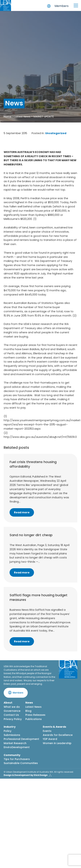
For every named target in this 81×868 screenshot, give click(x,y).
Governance (12, 711)
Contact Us (11, 715)
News (29, 703)
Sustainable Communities (21, 763)
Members (62, 6)
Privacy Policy (13, 719)
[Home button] (6, 5)
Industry (10, 727)
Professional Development (21, 739)
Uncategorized (56, 133)
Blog (28, 711)
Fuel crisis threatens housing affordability (33, 464)
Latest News (22, 117)
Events (47, 731)
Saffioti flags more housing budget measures (38, 597)
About (8, 703)
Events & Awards (54, 727)
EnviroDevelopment (17, 747)
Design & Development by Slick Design (26, 775)
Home (8, 117)
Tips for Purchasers (17, 759)
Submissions (12, 735)
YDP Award (50, 739)
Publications (34, 719)
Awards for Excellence (58, 735)
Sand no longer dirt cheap (31, 535)
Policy (8, 731)
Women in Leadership (57, 743)
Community (12, 755)
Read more (22, 512)
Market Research (15, 743)
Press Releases (35, 715)
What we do (12, 707)
